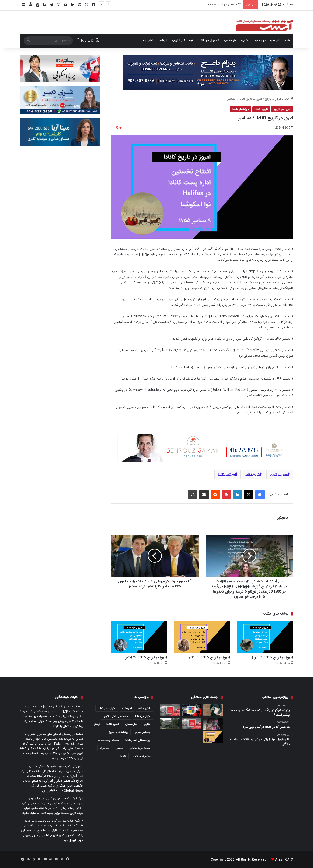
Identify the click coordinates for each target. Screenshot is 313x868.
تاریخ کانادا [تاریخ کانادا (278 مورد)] (113, 724)
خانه (288, 41)
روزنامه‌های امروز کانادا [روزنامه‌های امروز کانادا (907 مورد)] (138, 740)
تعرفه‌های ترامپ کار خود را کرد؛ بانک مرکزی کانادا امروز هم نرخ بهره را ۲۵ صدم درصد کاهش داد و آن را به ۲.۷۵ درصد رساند (52, 754)
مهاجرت (261, 41)
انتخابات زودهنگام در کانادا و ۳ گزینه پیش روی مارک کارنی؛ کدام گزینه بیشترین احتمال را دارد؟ (52, 721)
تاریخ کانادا (261, 109)
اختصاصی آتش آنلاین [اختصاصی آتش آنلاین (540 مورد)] (116, 716)
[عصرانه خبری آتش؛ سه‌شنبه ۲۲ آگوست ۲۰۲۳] (192, 723)
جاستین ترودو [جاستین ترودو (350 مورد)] (143, 732)
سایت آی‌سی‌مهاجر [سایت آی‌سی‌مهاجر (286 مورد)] (108, 740)
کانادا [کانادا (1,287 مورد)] (123, 756)
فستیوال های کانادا (209, 41)
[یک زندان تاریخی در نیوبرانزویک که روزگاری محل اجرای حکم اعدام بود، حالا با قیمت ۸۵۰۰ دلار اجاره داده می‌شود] (170, 723)
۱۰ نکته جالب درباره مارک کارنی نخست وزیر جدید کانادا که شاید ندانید (53, 811)
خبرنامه (163, 41)
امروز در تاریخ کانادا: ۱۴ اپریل (224, 5)
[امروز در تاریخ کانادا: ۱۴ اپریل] (265, 637)
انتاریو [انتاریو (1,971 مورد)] (147, 724)
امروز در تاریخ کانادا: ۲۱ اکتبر (209, 658)
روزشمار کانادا (241, 109)
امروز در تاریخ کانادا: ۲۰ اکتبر (146, 658)
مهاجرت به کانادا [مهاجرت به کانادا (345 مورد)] (142, 756)
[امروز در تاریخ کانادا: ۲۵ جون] (213, 737)
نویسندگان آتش (184, 41)
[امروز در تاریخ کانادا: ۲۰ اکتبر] (139, 637)
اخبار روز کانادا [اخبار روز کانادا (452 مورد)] (143, 716)
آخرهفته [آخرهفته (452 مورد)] (127, 708)
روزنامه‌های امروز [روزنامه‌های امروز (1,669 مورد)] (119, 732)
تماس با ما (147, 41)
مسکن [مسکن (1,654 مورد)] (119, 748)
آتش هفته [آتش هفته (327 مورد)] (144, 708)
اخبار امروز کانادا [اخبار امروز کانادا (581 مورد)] (107, 708)
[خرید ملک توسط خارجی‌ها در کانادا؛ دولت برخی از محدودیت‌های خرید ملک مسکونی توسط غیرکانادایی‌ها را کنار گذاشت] (213, 724)
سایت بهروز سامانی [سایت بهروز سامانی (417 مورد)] (140, 748)
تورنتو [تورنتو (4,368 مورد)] (97, 724)
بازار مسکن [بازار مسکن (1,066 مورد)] (131, 724)
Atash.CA (282, 860)
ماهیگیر (283, 518)
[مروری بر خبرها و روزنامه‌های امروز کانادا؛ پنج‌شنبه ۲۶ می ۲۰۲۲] (192, 710)
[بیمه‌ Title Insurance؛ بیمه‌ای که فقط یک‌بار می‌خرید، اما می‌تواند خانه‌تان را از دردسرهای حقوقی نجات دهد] (213, 710)
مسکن (247, 41)
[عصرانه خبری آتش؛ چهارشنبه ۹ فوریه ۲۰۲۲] (170, 710)
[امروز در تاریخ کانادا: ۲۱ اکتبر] (202, 637)
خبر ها (276, 41)
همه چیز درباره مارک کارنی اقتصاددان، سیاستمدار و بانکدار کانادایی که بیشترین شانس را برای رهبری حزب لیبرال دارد (52, 836)
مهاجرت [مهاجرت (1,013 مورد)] (104, 748)
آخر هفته (232, 41)
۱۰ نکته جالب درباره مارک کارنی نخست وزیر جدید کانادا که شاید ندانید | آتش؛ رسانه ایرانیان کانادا (54, 823)
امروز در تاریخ (273, 99)
